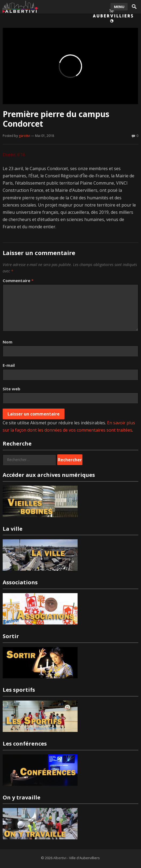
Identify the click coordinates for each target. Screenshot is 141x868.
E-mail (9, 365)
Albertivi (60, 858)
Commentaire (18, 280)
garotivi (24, 136)
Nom (7, 342)
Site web (12, 389)
